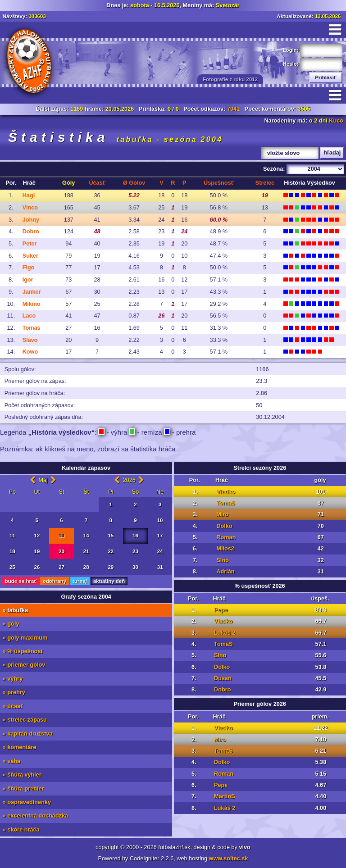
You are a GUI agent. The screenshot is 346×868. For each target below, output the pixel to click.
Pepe (221, 610)
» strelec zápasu (25, 720)
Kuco (336, 121)
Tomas (32, 328)
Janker (32, 292)
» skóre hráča (21, 830)
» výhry (13, 679)
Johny (31, 220)
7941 (233, 109)
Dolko (224, 526)
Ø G (134, 183)
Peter (30, 244)
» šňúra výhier (22, 775)
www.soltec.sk (229, 859)
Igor (28, 280)
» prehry (14, 692)
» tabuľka (15, 610)
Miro (222, 514)
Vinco (30, 208)
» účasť (13, 706)
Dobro (31, 232)
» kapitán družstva (28, 734)
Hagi (29, 195)
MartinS (225, 796)
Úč (97, 183)
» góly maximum (25, 638)
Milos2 (225, 549)
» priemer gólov (24, 665)
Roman (226, 537)
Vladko (226, 492)
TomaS (225, 503)
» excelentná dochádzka (35, 816)
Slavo (30, 340)
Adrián (225, 572)
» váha (12, 761)
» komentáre (20, 747)
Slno (223, 560)
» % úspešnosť (23, 651)
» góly (11, 624)
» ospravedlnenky (27, 802)
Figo (29, 268)
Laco (29, 316)
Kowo (30, 352)
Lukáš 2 (225, 633)
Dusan (223, 678)
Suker (30, 256)
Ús (219, 183)
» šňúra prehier (23, 789)
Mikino (32, 304)
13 (61, 536)
